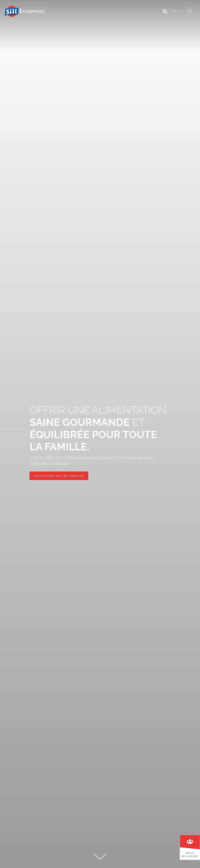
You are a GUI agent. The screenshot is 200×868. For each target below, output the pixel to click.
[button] (165, 11)
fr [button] (175, 11)
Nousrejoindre (190, 855)
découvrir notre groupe (59, 476)
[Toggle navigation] (189, 11)
